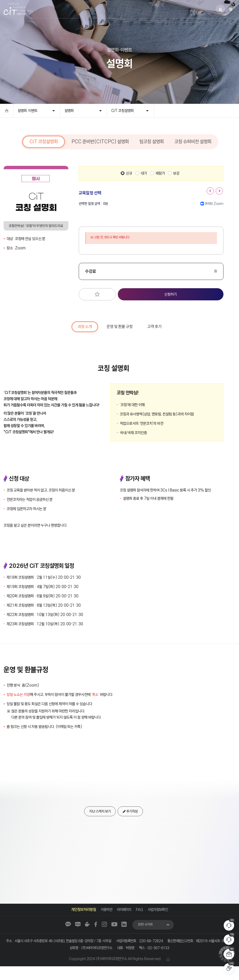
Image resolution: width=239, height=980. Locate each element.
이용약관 (105, 914)
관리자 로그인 (171, 972)
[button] (210, 194)
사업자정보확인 (160, 914)
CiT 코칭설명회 (123, 114)
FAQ (140, 914)
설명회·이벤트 (28, 114)
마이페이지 (124, 914)
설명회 (69, 114)
